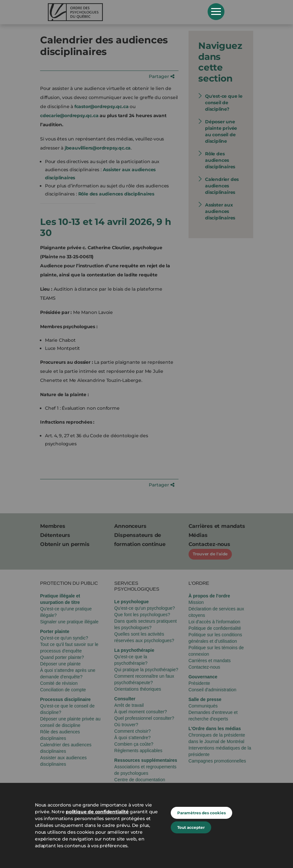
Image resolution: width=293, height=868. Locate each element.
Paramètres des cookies (201, 813)
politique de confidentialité (97, 812)
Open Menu (216, 12)
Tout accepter (191, 827)
